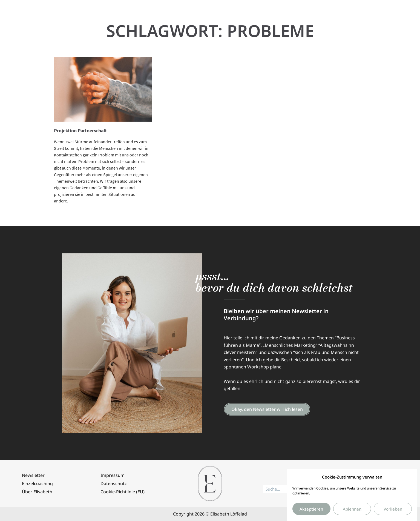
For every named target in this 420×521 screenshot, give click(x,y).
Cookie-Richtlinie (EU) (123, 492)
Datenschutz (114, 483)
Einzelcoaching (37, 483)
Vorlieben (393, 514)
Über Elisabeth (37, 492)
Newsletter (33, 475)
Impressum (113, 475)
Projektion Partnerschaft (80, 131)
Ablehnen (352, 514)
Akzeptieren (311, 514)
